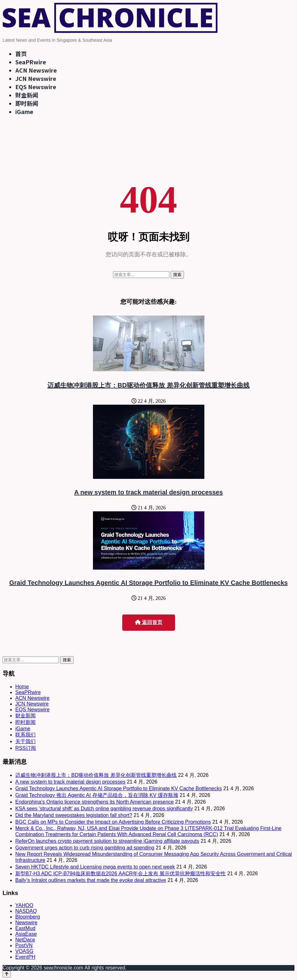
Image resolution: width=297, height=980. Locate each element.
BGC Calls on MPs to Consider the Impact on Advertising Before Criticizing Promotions (113, 822)
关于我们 (25, 741)
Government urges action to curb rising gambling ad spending (85, 848)
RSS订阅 (26, 748)
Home (22, 687)
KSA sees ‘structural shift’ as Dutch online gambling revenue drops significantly (104, 809)
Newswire (26, 923)
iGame (24, 111)
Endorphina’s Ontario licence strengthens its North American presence (95, 802)
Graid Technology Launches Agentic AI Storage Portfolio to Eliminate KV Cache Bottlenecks (148, 583)
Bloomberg (28, 917)
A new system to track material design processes (148, 492)
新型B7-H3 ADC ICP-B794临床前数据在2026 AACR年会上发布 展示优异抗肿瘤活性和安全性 (120, 873)
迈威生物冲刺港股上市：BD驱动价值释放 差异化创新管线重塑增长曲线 (148, 385)
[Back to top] (7, 974)
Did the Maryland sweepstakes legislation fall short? (74, 815)
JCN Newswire (36, 78)
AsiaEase (26, 934)
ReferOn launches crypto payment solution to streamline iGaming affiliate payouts (107, 841)
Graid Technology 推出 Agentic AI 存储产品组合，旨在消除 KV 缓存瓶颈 (97, 795)
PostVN (24, 945)
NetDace (25, 940)
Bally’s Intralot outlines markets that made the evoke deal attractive (91, 880)
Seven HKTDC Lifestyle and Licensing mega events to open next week (95, 867)
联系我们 (25, 735)
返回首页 (149, 622)
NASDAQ (26, 911)
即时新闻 (27, 103)
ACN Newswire (36, 70)
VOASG (24, 951)
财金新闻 (27, 95)
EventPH (25, 957)
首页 (21, 53)
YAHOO (24, 905)
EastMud (25, 928)
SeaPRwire (31, 62)
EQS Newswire (36, 87)
